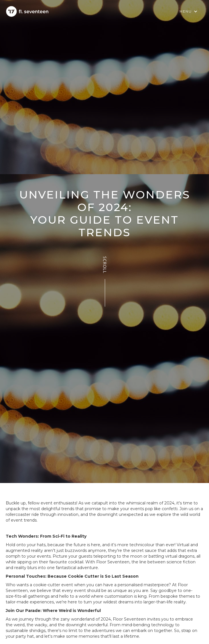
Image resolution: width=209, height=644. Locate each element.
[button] (189, 11)
